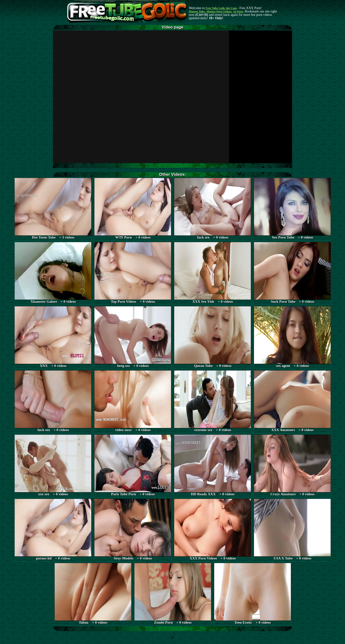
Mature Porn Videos (219, 11)
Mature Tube (197, 11)
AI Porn (238, 11)
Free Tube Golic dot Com (221, 8)
